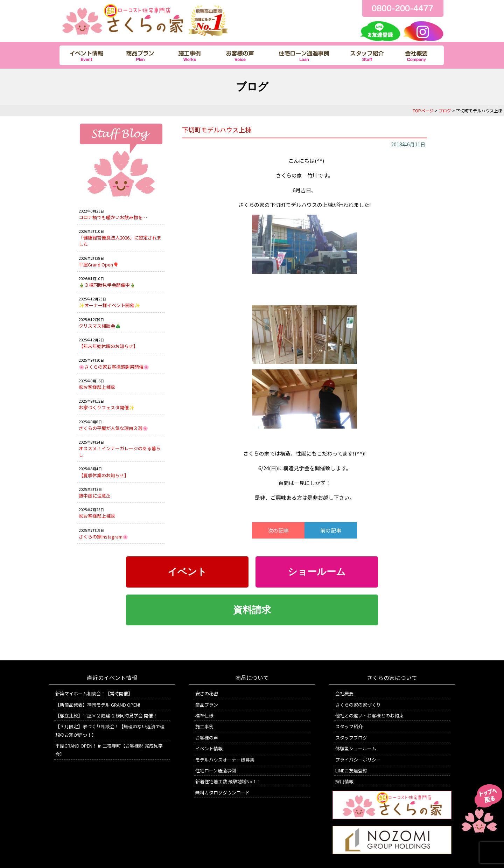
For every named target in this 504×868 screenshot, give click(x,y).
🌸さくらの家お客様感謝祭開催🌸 (114, 367)
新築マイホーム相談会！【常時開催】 (94, 693)
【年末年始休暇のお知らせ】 (108, 346)
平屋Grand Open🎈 (99, 265)
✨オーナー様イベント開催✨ (109, 305)
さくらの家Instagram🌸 (103, 537)
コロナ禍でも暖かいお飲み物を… (113, 217)
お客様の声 (207, 738)
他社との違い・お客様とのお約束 (369, 716)
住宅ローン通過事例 (216, 770)
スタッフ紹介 (349, 726)
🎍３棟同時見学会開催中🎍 (107, 285)
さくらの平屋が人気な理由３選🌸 (113, 428)
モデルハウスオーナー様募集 (225, 760)
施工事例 (204, 726)
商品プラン (207, 705)
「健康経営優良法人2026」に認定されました (120, 241)
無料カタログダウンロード (223, 793)
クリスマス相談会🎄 (100, 326)
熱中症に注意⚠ (95, 496)
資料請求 (252, 610)
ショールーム (317, 572)
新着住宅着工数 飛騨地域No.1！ (228, 781)
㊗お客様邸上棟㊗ (97, 387)
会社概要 (344, 693)
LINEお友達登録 (351, 770)
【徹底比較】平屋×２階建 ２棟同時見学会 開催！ (106, 716)
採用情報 (344, 781)
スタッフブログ (351, 738)
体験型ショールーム (356, 748)
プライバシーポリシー (358, 760)
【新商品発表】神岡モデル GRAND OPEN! (98, 705)
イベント (187, 572)
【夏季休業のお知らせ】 (104, 475)
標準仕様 (204, 716)
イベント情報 (209, 748)
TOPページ (423, 110)
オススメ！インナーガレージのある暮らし (120, 452)
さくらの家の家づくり (358, 705)
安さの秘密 (207, 693)
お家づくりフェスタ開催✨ (107, 407)
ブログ (445, 110)
